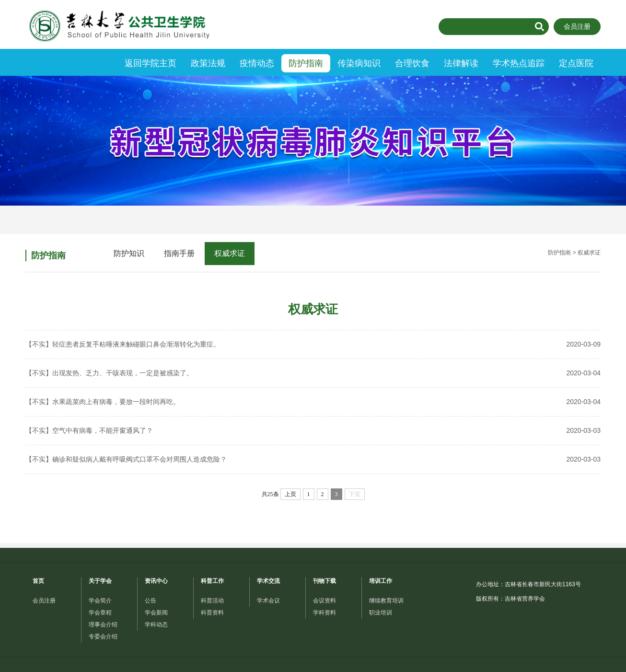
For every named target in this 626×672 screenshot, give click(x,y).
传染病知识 (359, 63)
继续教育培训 (386, 601)
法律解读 (461, 63)
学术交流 (268, 581)
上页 (290, 494)
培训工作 (381, 581)
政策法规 (208, 63)
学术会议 (268, 601)
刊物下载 (325, 581)
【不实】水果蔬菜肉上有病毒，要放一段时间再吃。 (313, 402)
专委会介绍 (103, 637)
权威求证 (230, 253)
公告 (151, 601)
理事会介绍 (103, 625)
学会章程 (100, 613)
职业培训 (381, 613)
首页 (38, 581)
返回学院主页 (151, 63)
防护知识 (129, 253)
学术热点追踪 (519, 63)
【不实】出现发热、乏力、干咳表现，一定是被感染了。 (313, 373)
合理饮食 (412, 63)
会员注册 (577, 26)
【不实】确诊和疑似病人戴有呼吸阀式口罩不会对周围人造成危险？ (313, 459)
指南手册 (179, 253)
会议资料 (325, 601)
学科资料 (325, 613)
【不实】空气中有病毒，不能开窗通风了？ (313, 431)
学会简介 (100, 601)
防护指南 (306, 63)
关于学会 (100, 581)
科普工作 (212, 581)
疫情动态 (257, 63)
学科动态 (156, 625)
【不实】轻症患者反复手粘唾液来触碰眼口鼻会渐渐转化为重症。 (313, 344)
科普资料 (212, 613)
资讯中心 (156, 581)
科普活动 (212, 601)
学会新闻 (156, 613)
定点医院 (576, 63)
